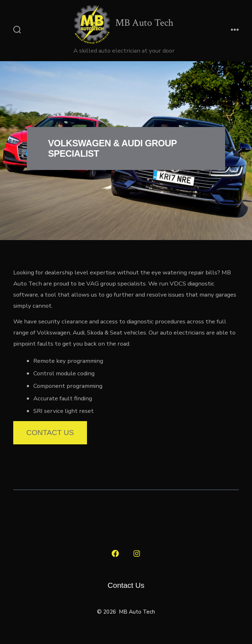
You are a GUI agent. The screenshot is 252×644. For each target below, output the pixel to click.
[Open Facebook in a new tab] (115, 553)
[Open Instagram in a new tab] (137, 553)
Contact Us (50, 432)
